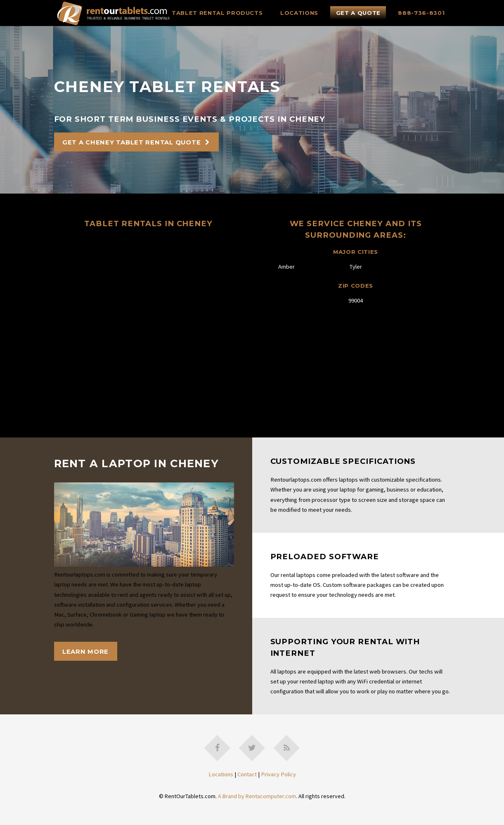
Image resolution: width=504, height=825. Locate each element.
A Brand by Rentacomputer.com (257, 796)
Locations (299, 13)
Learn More (85, 652)
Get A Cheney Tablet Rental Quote (131, 142)
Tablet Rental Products (217, 13)
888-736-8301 (421, 13)
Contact (247, 774)
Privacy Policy (278, 774)
